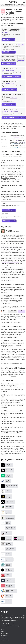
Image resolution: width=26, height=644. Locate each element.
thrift (13, 2)
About (2, 629)
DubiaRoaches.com (6, 180)
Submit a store (4, 636)
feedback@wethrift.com (13, 374)
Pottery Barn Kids (18, 173)
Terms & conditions (5, 640)
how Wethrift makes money (16, 364)
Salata (2, 175)
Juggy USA (17, 18)
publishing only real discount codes (11, 262)
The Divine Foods (15, 180)
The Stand (20, 176)
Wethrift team (6, 127)
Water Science (15, 181)
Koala (15, 176)
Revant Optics (9, 173)
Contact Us (3, 631)
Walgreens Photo (5, 181)
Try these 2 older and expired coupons (12, 157)
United (12, 176)
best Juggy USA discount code (10, 165)
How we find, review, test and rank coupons (11, 626)
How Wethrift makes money (7, 624)
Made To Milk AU (5, 178)
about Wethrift (10, 280)
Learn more (23, 6)
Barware (8, 8)
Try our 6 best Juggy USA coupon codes (13, 155)
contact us (13, 376)
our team (18, 322)
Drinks (3, 8)
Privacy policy (4, 638)
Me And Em (13, 178)
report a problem (12, 278)
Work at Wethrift (4, 633)
